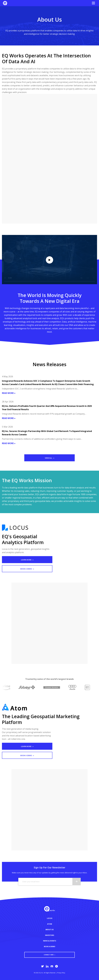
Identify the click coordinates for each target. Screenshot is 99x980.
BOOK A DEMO (50, 947)
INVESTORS (50, 935)
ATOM (50, 924)
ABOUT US (49, 930)
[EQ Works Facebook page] (57, 966)
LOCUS (50, 918)
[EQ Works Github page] (52, 966)
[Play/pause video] (49, 260)
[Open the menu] (93, 3)
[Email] (45, 882)
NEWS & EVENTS (50, 941)
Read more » (9, 393)
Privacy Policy (61, 973)
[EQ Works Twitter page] (42, 966)
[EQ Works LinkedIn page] (47, 966)
